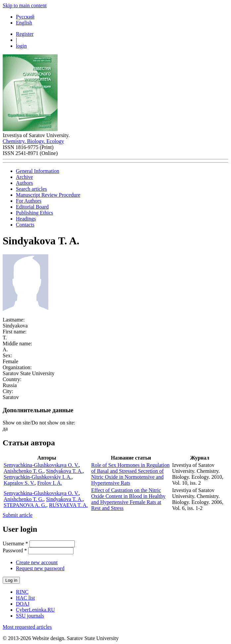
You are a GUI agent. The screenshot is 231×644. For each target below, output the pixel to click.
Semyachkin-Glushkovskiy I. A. (38, 477)
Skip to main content (25, 5)
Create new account (37, 562)
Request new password (40, 568)
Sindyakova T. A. (64, 471)
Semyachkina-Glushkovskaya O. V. (41, 465)
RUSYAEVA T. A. (68, 505)
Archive (24, 177)
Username (15, 544)
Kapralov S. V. (19, 483)
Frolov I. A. (50, 483)
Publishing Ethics (34, 213)
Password (15, 550)
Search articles (31, 189)
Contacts (25, 225)
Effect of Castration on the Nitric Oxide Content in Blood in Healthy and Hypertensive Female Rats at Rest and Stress (128, 499)
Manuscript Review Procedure (48, 195)
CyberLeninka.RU (35, 610)
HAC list (25, 598)
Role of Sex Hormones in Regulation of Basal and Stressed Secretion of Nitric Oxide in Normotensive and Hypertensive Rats (131, 474)
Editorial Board (32, 207)
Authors (24, 183)
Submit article (18, 515)
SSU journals (30, 616)
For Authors (29, 201)
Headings (26, 219)
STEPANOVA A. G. (25, 505)
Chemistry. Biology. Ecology (33, 141)
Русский (25, 17)
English (24, 23)
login (21, 46)
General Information (38, 171)
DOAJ (23, 604)
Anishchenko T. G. (23, 471)
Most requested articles (27, 627)
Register (25, 34)
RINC (22, 592)
